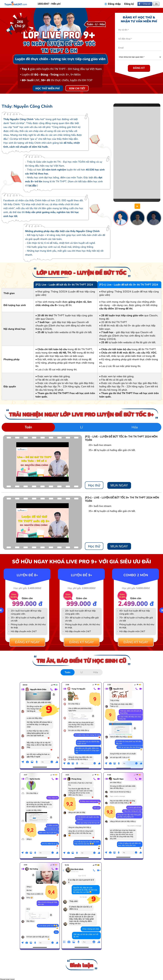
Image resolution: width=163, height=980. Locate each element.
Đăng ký (129, 4)
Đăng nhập (114, 4)
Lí (81, 427)
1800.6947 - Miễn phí (49, 4)
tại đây (32, 185)
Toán (28, 427)
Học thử (94, 485)
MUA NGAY (119, 485)
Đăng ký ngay (27, 642)
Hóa (135, 427)
